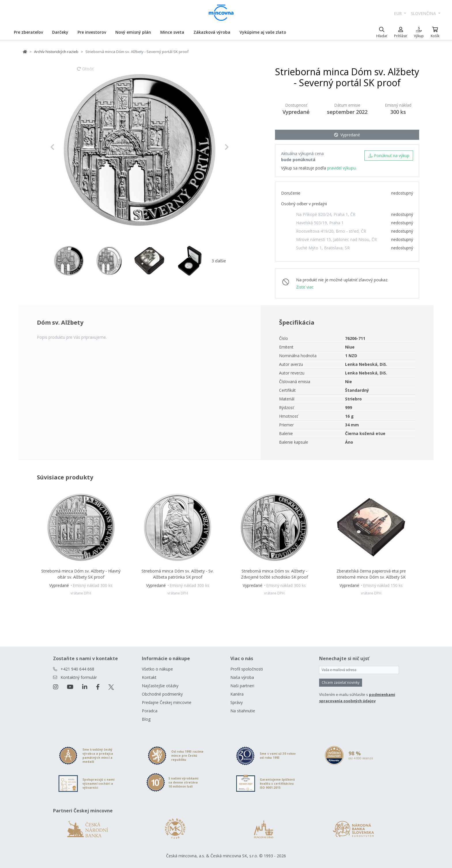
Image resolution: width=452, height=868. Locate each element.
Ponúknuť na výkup (389, 156)
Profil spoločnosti (247, 669)
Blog (146, 719)
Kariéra (237, 694)
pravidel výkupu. (342, 168)
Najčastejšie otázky (160, 686)
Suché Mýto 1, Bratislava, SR (323, 248)
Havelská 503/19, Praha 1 (320, 223)
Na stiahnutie (243, 711)
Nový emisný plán (133, 32)
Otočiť (85, 71)
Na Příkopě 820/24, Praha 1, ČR (326, 214)
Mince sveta (172, 32)
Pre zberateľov (28, 32)
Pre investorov (92, 32)
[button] (64, 147)
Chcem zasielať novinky (341, 682)
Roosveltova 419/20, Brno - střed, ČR (331, 231)
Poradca (150, 711)
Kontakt (149, 677)
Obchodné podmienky (162, 694)
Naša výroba (242, 677)
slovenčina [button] (424, 13)
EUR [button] (399, 13)
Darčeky (60, 32)
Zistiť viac (305, 287)
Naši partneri (242, 686)
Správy (237, 702)
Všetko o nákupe (157, 669)
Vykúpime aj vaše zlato (263, 32)
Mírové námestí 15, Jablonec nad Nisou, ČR (336, 239)
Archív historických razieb (56, 52)
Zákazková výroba (212, 32)
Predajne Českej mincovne (167, 702)
